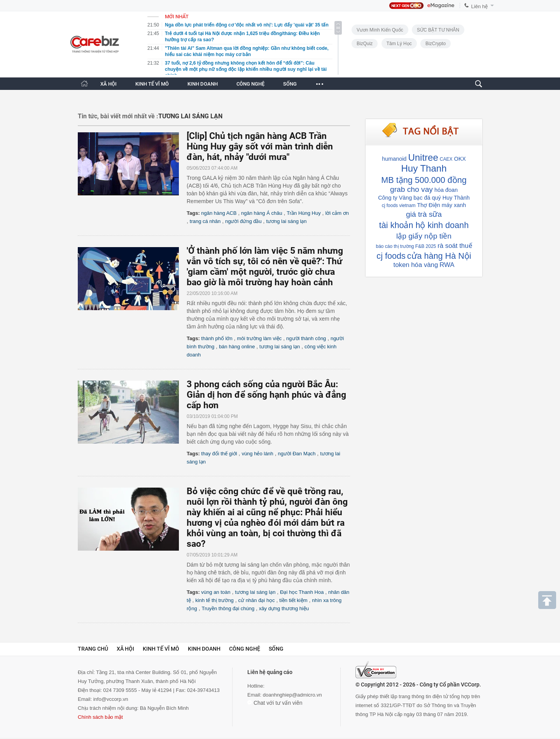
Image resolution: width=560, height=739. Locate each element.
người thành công (306, 338)
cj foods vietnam (399, 205)
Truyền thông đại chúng (228, 608)
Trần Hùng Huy (304, 213)
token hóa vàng (416, 265)
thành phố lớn (217, 338)
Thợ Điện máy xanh (441, 205)
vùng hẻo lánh (257, 454)
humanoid (394, 159)
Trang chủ (93, 649)
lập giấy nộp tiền (424, 236)
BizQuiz (365, 44)
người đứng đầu (243, 221)
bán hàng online (237, 347)
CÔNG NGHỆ (250, 84)
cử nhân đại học (257, 600)
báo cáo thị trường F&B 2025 (406, 246)
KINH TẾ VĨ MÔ (152, 84)
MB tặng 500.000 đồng (424, 180)
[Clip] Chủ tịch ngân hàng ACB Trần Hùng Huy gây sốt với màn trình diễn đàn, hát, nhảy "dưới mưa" (260, 147)
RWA (447, 265)
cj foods (391, 256)
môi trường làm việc (259, 338)
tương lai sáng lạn (286, 221)
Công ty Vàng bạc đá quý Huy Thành (424, 198)
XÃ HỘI (108, 84)
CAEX (446, 159)
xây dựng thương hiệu (284, 608)
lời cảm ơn (337, 213)
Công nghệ (245, 649)
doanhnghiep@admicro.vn (292, 695)
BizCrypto (436, 44)
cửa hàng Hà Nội (439, 256)
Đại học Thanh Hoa (302, 592)
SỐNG (290, 84)
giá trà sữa (424, 214)
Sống (276, 649)
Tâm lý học (399, 44)
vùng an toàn (216, 592)
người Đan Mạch (297, 454)
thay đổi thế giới (219, 454)
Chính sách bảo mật (100, 717)
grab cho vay (411, 189)
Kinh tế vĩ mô (161, 649)
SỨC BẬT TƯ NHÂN (438, 30)
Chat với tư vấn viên (275, 703)
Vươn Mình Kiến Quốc (380, 30)
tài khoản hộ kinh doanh (424, 225)
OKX (460, 159)
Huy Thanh (424, 168)
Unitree (423, 157)
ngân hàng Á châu (262, 213)
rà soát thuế (455, 246)
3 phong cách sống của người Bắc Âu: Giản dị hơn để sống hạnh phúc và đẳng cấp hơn (266, 395)
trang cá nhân (205, 221)
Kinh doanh (204, 649)
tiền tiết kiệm (293, 600)
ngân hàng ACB (219, 213)
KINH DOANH (203, 84)
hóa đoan (446, 190)
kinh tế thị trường (214, 600)
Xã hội (125, 649)
